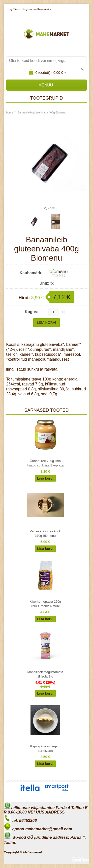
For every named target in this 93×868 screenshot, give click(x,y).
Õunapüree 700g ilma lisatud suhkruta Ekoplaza (45, 463)
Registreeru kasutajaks (37, 9)
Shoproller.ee (81, 859)
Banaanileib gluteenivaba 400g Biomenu (42, 112)
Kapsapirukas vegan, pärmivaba (45, 748)
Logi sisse (14, 9)
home (10, 112)
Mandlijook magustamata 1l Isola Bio (45, 674)
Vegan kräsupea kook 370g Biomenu (45, 533)
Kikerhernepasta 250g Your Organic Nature (45, 604)
